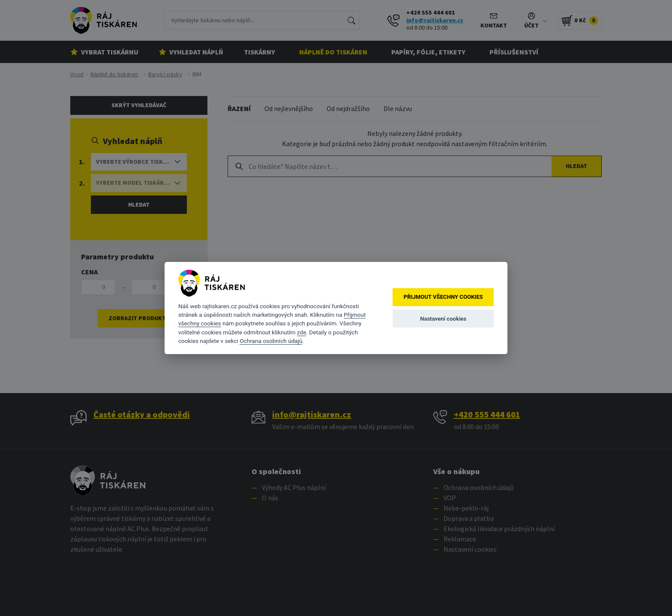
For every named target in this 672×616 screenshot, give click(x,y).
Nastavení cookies (443, 319)
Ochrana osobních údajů (271, 341)
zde (302, 332)
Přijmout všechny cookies (443, 297)
